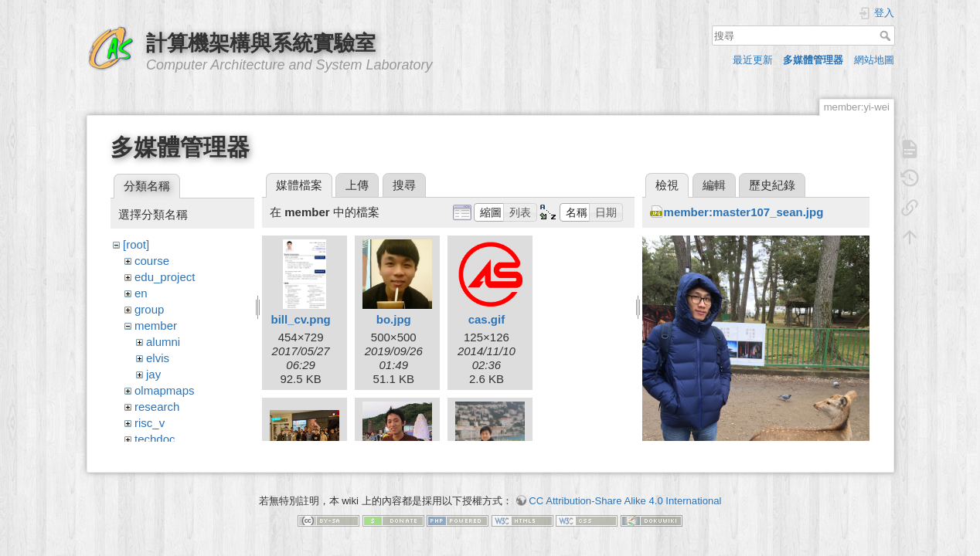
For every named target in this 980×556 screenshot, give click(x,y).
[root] (136, 244)
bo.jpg (394, 319)
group (149, 309)
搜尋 (887, 36)
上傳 (357, 185)
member (156, 325)
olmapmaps (165, 390)
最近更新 (753, 60)
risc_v (150, 423)
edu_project (165, 277)
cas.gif (487, 319)
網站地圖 (874, 60)
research (157, 407)
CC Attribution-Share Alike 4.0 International (625, 493)
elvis (158, 358)
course (152, 261)
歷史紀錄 (772, 185)
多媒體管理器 (813, 60)
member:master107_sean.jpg (744, 212)
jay (153, 374)
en (141, 293)
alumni (163, 342)
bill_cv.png (300, 319)
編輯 (714, 185)
